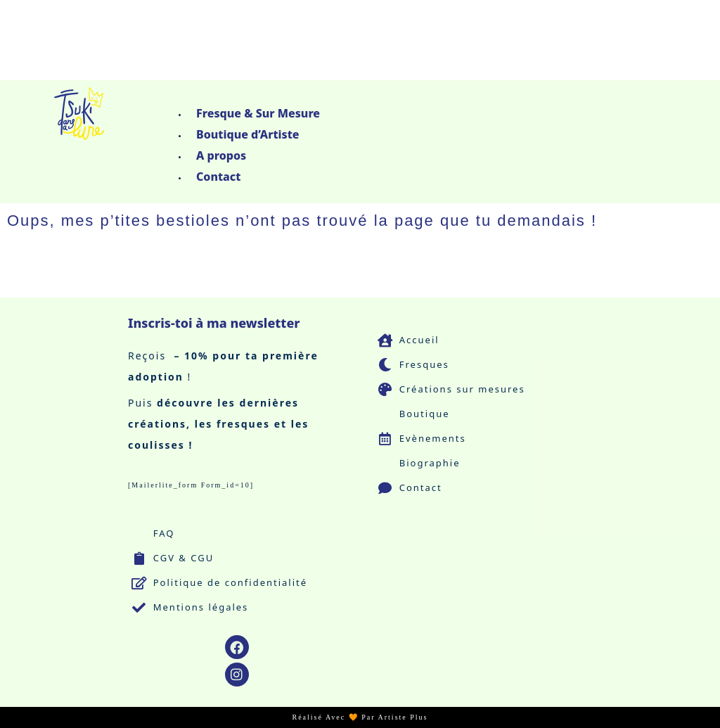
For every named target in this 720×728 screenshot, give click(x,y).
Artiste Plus (403, 717)
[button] (381, 94)
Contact (218, 177)
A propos (221, 155)
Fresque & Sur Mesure (258, 113)
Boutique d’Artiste (248, 134)
